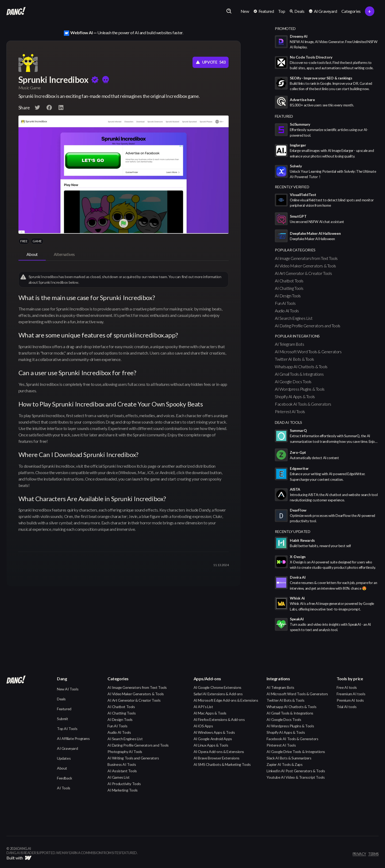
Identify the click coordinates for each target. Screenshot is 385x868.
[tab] (32, 255)
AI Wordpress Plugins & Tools (300, 389)
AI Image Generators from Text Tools (306, 258)
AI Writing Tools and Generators (133, 758)
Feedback (65, 778)
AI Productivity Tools (124, 784)
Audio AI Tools (287, 311)
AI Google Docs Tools (293, 381)
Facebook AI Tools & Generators (303, 404)
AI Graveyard (67, 748)
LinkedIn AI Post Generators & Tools (296, 771)
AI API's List (203, 707)
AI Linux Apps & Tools (211, 745)
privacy (359, 854)
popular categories (295, 250)
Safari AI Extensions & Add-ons (218, 694)
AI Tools (64, 788)
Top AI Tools (67, 729)
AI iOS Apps (203, 726)
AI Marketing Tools (123, 790)
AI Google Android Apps (213, 739)
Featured (64, 709)
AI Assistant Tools (122, 771)
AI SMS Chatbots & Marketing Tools (222, 764)
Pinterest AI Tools (290, 411)
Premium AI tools (350, 700)
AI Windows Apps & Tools (214, 732)
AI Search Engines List (294, 318)
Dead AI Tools (288, 422)
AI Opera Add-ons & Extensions (219, 752)
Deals (61, 699)
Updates (64, 758)
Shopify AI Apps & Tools (295, 396)
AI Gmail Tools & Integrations (299, 374)
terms (373, 854)
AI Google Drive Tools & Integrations (296, 752)
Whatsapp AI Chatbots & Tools (301, 366)
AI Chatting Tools (289, 288)
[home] (16, 11)
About (62, 768)
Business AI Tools (122, 764)
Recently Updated (293, 531)
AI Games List (119, 777)
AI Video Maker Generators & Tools (305, 266)
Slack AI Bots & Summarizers (289, 758)
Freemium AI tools (351, 694)
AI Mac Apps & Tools (210, 713)
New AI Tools (68, 689)
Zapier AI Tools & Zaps (284, 764)
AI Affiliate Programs (73, 738)
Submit (63, 719)
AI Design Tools (288, 296)
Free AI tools (347, 687)
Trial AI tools (346, 707)
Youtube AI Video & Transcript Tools (296, 777)
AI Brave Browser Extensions (217, 758)
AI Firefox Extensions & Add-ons (219, 719)
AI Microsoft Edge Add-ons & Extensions (226, 700)
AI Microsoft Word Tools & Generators (308, 352)
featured (284, 116)
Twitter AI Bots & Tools (294, 359)
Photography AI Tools (125, 752)
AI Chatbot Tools (289, 281)
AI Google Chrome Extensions (217, 687)
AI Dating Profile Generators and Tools (308, 326)
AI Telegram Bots (290, 344)
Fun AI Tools (285, 303)
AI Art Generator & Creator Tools (303, 273)
